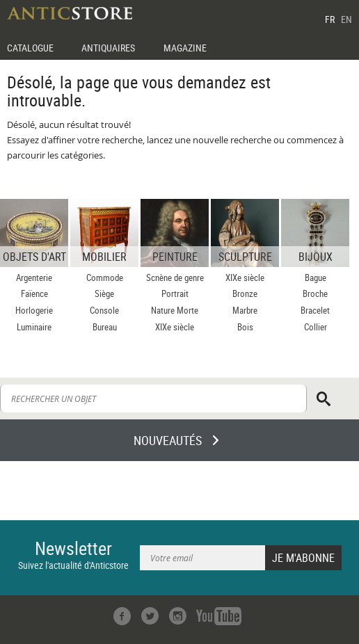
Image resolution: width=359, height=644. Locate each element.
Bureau (105, 327)
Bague (316, 277)
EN (346, 19)
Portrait (175, 293)
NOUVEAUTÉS (168, 440)
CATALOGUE (30, 48)
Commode (105, 277)
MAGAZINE (185, 48)
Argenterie (34, 277)
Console (104, 310)
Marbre (245, 310)
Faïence (34, 293)
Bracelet (315, 310)
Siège (104, 293)
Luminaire (34, 327)
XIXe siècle (175, 327)
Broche (315, 293)
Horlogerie (34, 310)
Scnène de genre (175, 277)
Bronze (245, 293)
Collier (316, 327)
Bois (245, 327)
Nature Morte (175, 310)
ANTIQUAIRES (108, 48)
